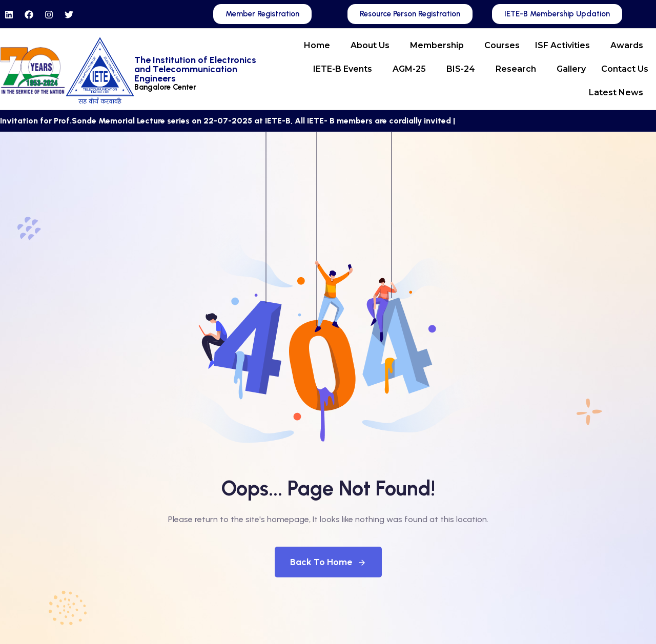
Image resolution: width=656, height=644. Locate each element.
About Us (370, 45)
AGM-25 (409, 69)
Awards (627, 45)
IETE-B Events (343, 69)
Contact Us (625, 69)
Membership (437, 45)
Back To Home (328, 562)
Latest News (616, 92)
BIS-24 (461, 69)
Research (516, 69)
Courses (502, 45)
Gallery (571, 69)
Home (317, 45)
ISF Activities (562, 45)
